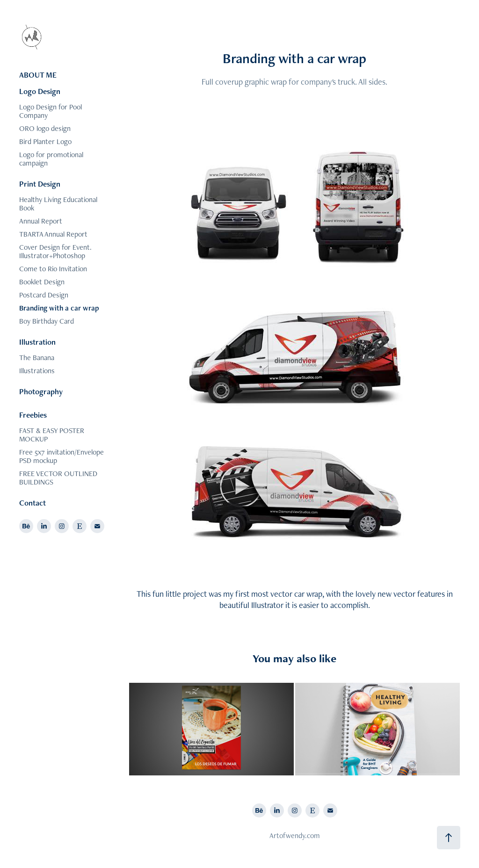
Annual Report (41, 221)
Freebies (33, 415)
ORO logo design (45, 128)
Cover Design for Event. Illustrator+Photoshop (55, 251)
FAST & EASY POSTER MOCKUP (52, 435)
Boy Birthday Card (47, 321)
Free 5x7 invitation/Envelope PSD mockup (62, 456)
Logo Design (40, 91)
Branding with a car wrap (59, 308)
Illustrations (37, 371)
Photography (41, 391)
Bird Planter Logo (45, 141)
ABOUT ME (38, 75)
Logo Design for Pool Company (51, 111)
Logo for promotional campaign (51, 159)
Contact (33, 503)
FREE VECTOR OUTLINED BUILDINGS (58, 478)
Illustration (37, 342)
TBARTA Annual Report (53, 234)
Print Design (40, 184)
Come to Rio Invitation (53, 269)
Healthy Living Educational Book (58, 204)
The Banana (37, 358)
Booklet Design (42, 282)
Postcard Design (44, 295)
